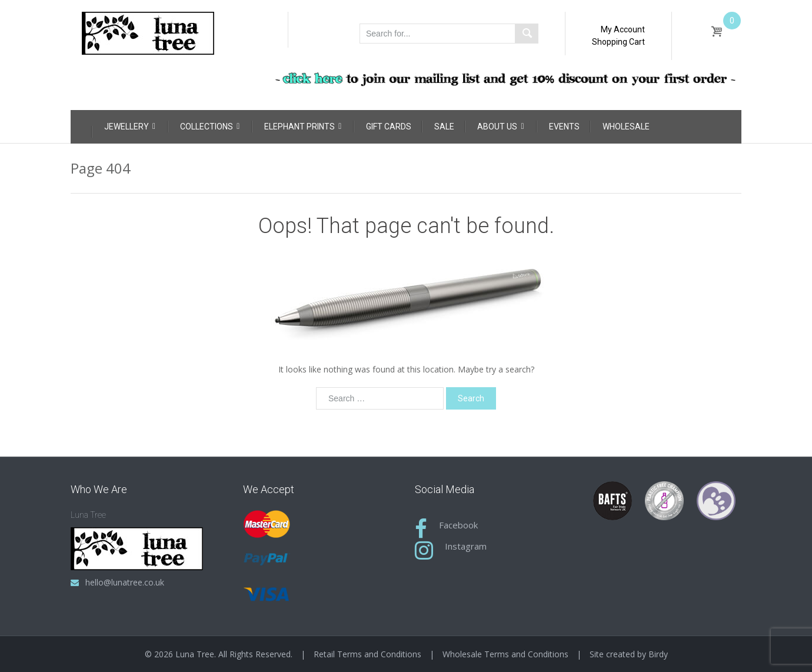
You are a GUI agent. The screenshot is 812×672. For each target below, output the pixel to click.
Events (564, 127)
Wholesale (626, 127)
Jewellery (130, 127)
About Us (500, 127)
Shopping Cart (618, 42)
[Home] (81, 125)
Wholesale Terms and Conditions (505, 654)
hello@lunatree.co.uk (125, 582)
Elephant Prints (303, 127)
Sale (444, 127)
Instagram (466, 546)
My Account (623, 29)
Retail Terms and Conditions (367, 654)
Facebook (458, 525)
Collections (210, 127)
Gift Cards (389, 127)
